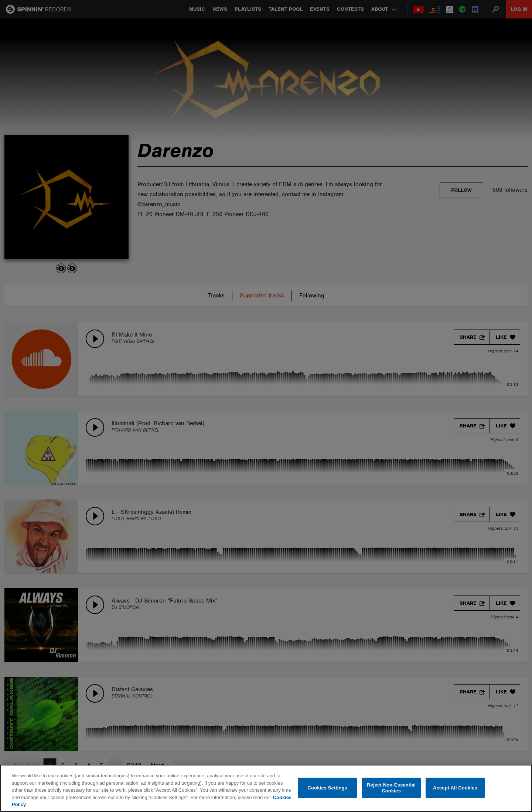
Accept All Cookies (455, 788)
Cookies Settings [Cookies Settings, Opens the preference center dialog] (328, 788)
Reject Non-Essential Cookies (391, 788)
